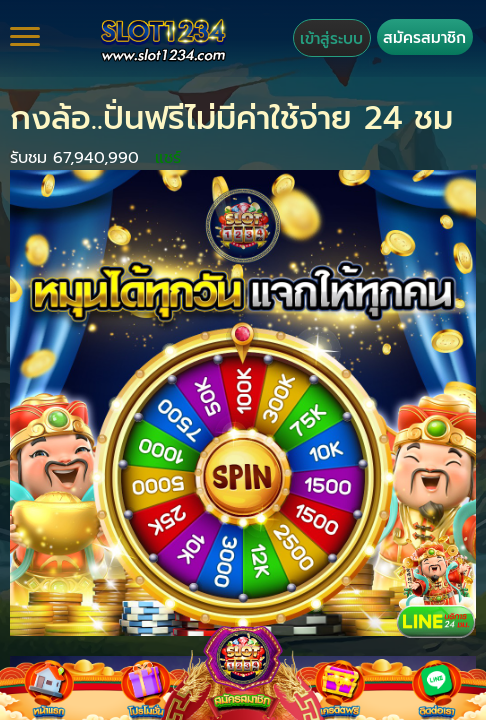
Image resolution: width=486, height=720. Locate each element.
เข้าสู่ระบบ (331, 38)
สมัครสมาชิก (424, 37)
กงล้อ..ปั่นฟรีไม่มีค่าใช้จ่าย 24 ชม (231, 118)
